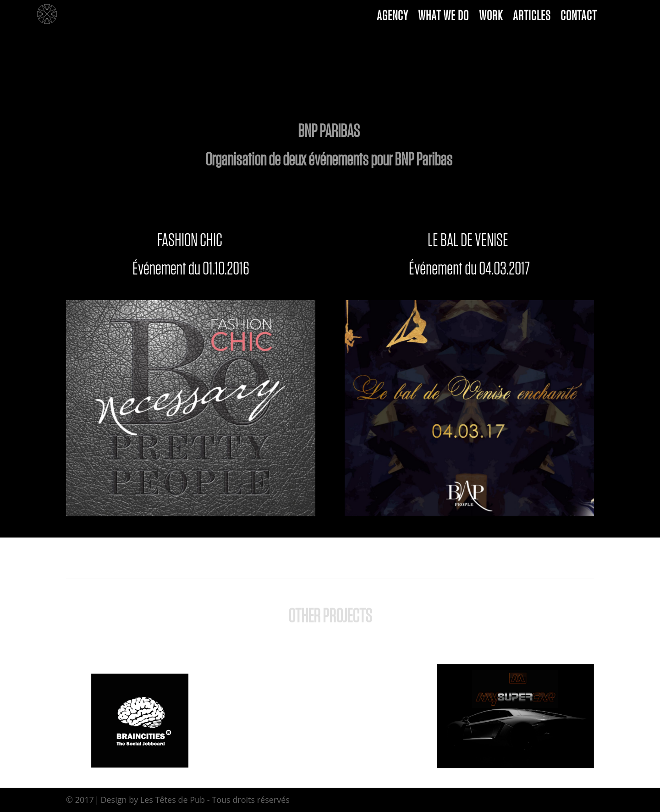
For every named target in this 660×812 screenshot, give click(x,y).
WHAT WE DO (443, 18)
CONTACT (579, 18)
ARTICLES (532, 18)
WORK (491, 18)
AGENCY (392, 18)
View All (330, 721)
